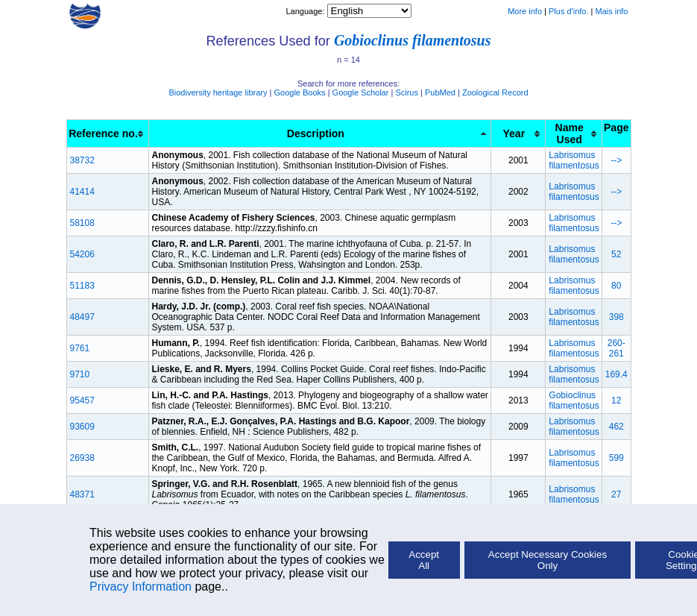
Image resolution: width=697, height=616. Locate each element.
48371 (82, 494)
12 (616, 400)
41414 (82, 192)
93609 (82, 427)
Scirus (407, 92)
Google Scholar (361, 92)
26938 (82, 458)
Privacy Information (141, 587)
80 (616, 286)
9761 (80, 348)
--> (616, 160)
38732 (82, 160)
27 (616, 494)
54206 (82, 254)
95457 (82, 400)
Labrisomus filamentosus (574, 160)
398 (616, 317)
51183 (82, 286)
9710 (80, 374)
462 (616, 427)
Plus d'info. (568, 11)
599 (616, 458)
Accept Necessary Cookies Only (548, 560)
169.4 (616, 374)
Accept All (424, 560)
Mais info (611, 11)
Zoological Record (495, 92)
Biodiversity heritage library (218, 92)
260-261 (616, 348)
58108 (82, 223)
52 (616, 254)
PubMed (440, 92)
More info (525, 11)
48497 (82, 317)
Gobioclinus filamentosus (413, 40)
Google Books (299, 92)
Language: (306, 11)
